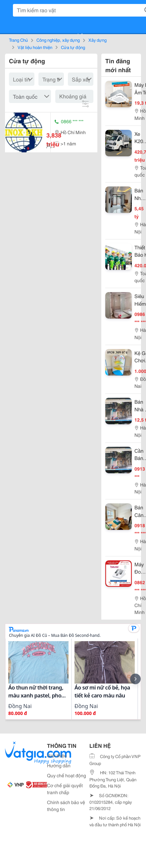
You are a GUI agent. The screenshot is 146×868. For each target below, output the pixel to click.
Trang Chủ (18, 40)
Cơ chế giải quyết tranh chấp (65, 789)
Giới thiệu (57, 755)
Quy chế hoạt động (67, 775)
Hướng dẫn (59, 765)
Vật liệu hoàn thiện (35, 47)
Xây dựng (97, 40)
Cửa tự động (73, 47)
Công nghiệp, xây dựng (58, 40)
